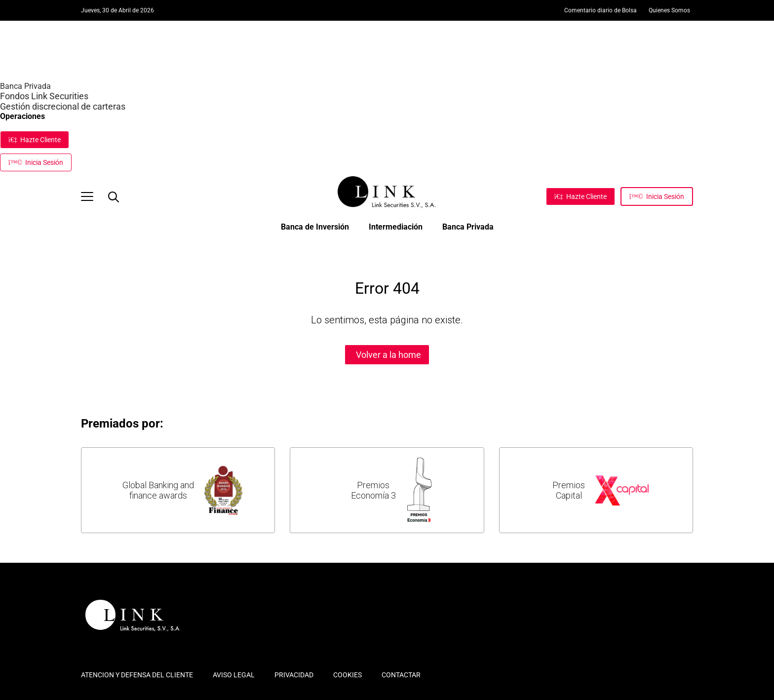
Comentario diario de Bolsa (600, 10)
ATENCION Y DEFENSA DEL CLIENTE (137, 675)
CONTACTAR (401, 675)
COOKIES (348, 675)
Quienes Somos (669, 10)
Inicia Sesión (36, 162)
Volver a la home (388, 355)
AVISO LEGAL (234, 675)
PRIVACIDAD (294, 675)
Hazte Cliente (35, 140)
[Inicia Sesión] (657, 196)
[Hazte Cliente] (580, 196)
